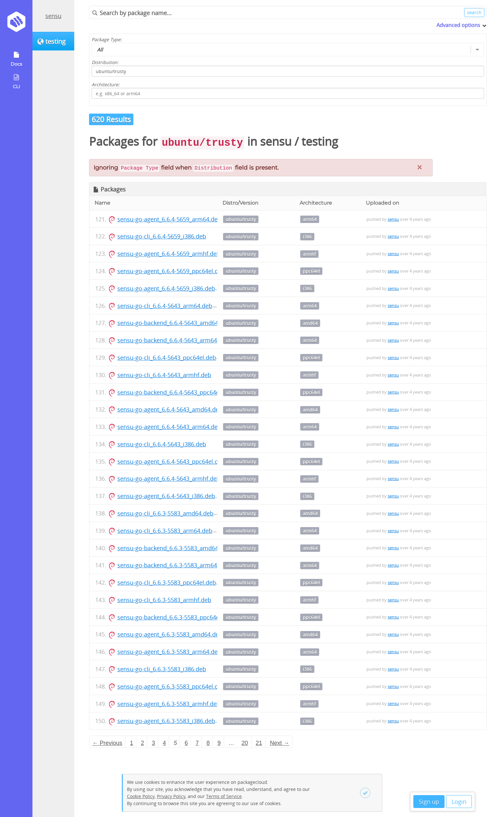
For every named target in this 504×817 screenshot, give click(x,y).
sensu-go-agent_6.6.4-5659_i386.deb (166, 288)
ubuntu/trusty (241, 219)
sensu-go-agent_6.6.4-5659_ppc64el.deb (171, 271)
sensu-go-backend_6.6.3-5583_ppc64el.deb (175, 617)
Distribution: (105, 62)
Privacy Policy (171, 796)
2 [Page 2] (142, 743)
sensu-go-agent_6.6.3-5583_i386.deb (166, 721)
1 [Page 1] (131, 743)
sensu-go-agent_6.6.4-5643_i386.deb (166, 496)
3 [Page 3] (153, 743)
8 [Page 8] (208, 743)
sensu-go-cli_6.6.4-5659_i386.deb (162, 236)
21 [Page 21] (259, 743)
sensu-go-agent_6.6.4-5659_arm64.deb (169, 219)
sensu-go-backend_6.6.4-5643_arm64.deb (173, 340)
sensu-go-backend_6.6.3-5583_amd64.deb (174, 548)
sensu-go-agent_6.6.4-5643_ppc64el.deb (171, 461)
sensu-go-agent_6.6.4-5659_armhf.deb (169, 254)
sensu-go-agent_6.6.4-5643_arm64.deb (169, 427)
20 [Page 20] (245, 743)
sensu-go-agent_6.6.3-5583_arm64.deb (169, 652)
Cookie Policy (141, 796)
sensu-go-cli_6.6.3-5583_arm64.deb (165, 531)
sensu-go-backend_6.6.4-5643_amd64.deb (174, 323)
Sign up (429, 802)
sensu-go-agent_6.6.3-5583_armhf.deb (169, 704)
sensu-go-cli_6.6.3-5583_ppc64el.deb (167, 582)
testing (320, 141)
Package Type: (107, 39)
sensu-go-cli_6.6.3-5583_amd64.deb (165, 513)
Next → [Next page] (280, 743)
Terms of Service (224, 796)
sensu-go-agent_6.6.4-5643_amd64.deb (170, 409)
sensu (53, 16)
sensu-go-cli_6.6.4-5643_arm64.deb (165, 306)
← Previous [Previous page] (107, 743)
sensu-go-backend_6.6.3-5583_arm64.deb (173, 565)
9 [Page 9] (219, 743)
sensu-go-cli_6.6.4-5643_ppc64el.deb (167, 357)
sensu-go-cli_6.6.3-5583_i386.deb (162, 669)
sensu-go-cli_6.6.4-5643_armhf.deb (164, 375)
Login (459, 802)
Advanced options (458, 25)
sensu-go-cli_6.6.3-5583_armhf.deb (164, 600)
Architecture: (106, 84)
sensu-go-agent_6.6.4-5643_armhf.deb (169, 478)
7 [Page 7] (197, 743)
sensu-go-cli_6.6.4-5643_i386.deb (162, 444)
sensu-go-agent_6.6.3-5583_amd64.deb (170, 634)
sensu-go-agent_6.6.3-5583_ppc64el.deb (171, 686)
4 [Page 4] (164, 743)
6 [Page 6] (186, 743)
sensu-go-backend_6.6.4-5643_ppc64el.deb (175, 392)
